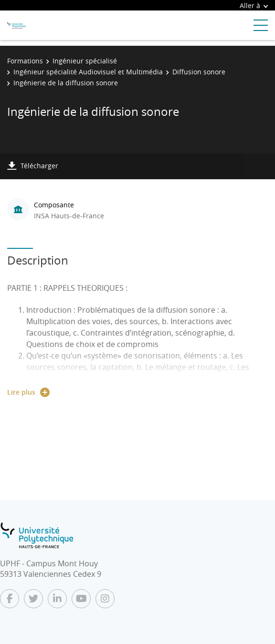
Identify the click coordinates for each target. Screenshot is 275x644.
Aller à (254, 5)
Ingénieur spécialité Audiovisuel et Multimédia (88, 72)
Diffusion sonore (199, 72)
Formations (25, 61)
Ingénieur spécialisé (85, 61)
